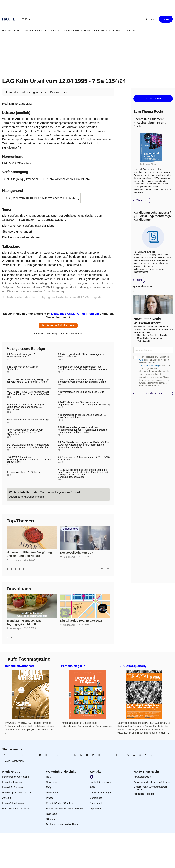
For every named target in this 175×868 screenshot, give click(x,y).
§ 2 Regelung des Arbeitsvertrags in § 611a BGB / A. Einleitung (84, 458)
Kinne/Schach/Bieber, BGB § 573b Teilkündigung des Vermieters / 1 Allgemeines (25, 432)
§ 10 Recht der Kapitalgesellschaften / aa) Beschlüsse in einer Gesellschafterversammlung (83, 368)
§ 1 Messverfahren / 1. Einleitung (24, 472)
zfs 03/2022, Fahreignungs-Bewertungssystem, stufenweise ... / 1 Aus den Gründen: (29, 460)
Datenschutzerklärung (149, 366)
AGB (141, 360)
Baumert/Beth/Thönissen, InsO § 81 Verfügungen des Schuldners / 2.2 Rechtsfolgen (25, 407)
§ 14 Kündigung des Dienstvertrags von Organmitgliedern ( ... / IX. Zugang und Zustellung (84, 403)
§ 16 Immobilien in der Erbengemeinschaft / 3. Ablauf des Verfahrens (82, 416)
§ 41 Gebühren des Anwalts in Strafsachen (22, 368)
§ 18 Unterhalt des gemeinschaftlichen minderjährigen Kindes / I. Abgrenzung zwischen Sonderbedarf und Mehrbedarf (83, 430)
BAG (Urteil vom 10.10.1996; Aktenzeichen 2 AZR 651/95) (41, 198)
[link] (7, 31)
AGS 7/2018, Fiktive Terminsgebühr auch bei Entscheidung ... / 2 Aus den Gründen (28, 393)
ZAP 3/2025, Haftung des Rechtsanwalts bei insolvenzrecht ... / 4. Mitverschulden (28, 446)
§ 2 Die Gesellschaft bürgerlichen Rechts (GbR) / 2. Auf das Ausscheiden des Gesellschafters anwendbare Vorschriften (83, 445)
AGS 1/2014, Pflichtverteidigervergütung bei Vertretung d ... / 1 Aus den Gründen (28, 381)
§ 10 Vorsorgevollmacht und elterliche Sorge (81, 392)
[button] (27, 19)
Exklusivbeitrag (70, 529)
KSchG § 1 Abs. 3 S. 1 (17, 163)
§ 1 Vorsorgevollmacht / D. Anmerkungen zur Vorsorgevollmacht (81, 356)
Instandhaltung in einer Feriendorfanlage (28, 420)
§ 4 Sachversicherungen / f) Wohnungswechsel (21, 356)
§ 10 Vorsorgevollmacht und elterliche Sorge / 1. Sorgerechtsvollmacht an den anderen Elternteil (83, 381)
